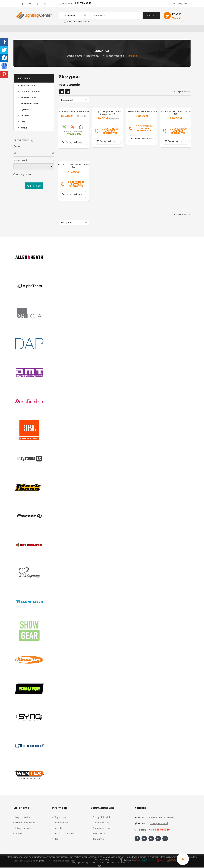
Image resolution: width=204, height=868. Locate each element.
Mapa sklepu (61, 818)
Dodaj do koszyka (74, 143)
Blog (56, 840)
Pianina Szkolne (28, 99)
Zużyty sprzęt (61, 824)
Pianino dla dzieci (29, 105)
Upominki (164, 29)
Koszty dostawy (101, 824)
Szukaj (151, 16)
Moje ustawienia (24, 818)
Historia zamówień (25, 824)
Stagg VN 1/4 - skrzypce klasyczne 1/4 (108, 114)
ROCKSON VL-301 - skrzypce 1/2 (176, 114)
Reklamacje (99, 835)
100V (78, 29)
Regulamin (98, 840)
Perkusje (25, 129)
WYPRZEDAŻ (21, 29)
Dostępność (75, 101)
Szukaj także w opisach (77, 21)
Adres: (140, 819)
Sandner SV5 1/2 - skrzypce (74, 113)
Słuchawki (139, 29)
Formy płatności (101, 818)
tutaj (129, 863)
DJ (51, 29)
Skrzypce (25, 117)
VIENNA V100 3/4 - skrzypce (142, 113)
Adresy (19, 835)
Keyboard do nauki (30, 93)
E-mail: (140, 825)
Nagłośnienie (64, 29)
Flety (23, 123)
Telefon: (140, 831)
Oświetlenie (38, 29)
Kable (152, 29)
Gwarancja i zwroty (103, 829)
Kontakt (179, 29)
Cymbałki (25, 111)
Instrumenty (92, 29)
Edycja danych (23, 829)
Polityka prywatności (65, 835)
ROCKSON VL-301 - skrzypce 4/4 (74, 167)
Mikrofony (122, 29)
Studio (107, 29)
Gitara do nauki (28, 87)
